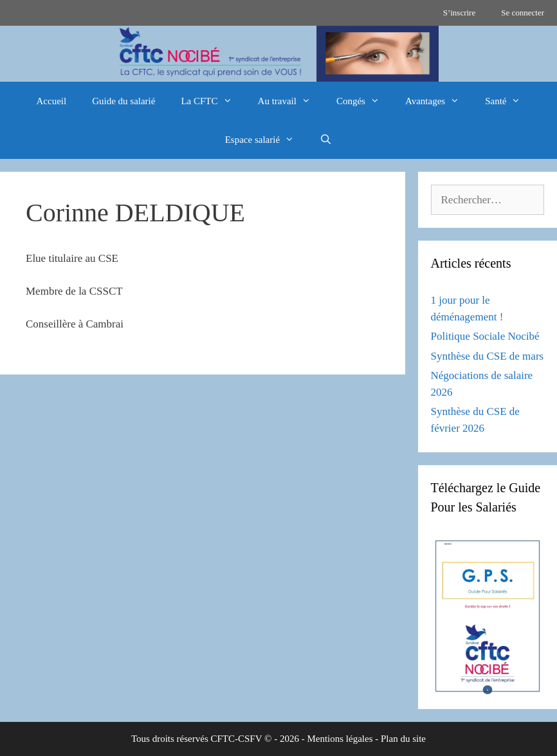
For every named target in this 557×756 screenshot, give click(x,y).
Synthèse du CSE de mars (488, 356)
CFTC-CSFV (237, 739)
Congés (364, 101)
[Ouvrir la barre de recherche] (326, 140)
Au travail (291, 101)
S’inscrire (460, 13)
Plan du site (403, 739)
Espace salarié (266, 140)
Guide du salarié (123, 101)
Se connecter (523, 13)
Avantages (439, 101)
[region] (278, 54)
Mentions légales (340, 739)
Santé (509, 101)
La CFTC (213, 101)
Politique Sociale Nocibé (485, 336)
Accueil (52, 101)
